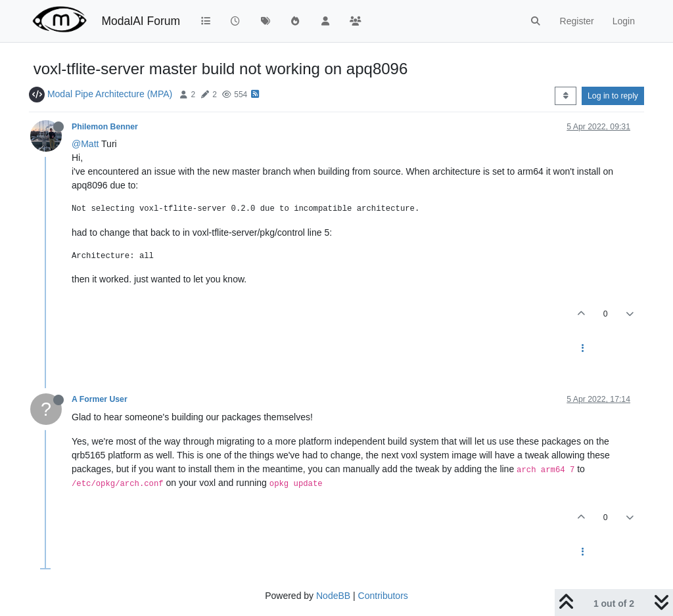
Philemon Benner (105, 127)
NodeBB (333, 596)
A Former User (100, 399)
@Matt (85, 144)
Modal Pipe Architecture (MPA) (110, 94)
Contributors (383, 596)
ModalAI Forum (141, 21)
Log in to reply (613, 96)
